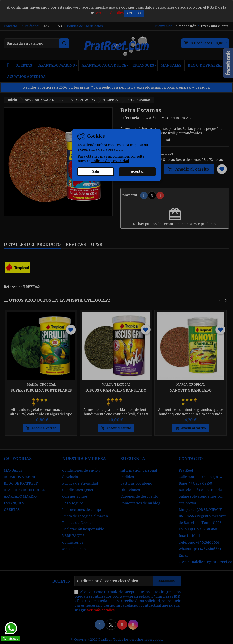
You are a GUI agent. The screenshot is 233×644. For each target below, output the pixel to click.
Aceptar (137, 172)
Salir (96, 172)
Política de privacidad (110, 161)
